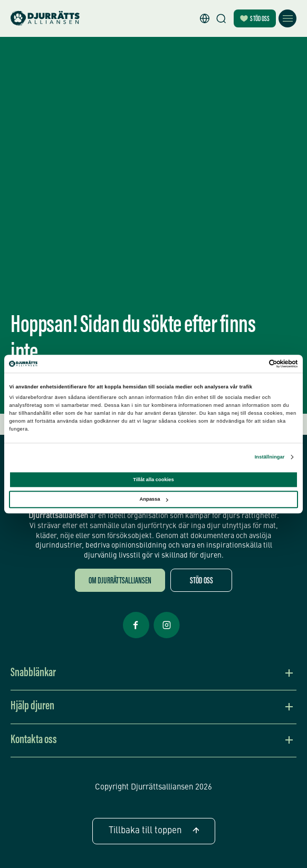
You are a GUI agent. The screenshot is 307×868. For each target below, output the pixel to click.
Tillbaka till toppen (154, 831)
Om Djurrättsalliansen (120, 582)
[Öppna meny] (287, 18)
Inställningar (270, 457)
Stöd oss (202, 582)
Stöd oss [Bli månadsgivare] (255, 19)
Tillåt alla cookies (153, 480)
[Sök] (221, 18)
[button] (205, 18)
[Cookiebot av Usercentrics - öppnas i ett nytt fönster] (252, 364)
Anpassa (153, 500)
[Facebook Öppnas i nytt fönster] (136, 637)
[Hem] (45, 19)
